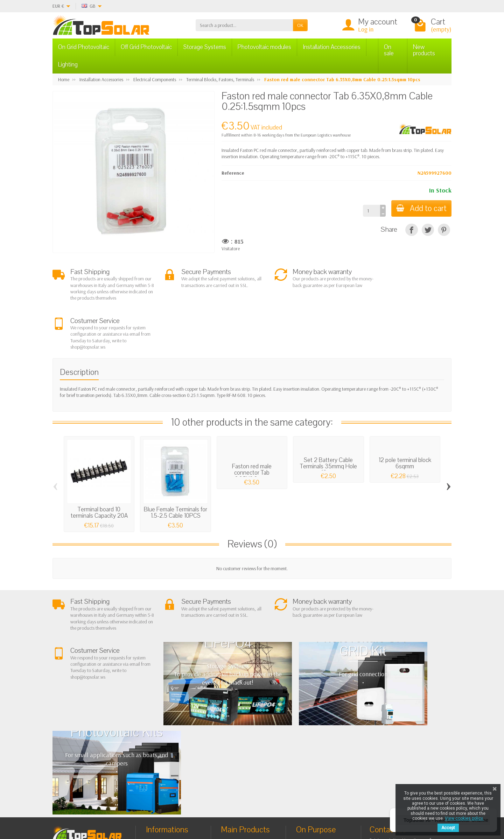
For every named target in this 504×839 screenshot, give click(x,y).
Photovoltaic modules (264, 47)
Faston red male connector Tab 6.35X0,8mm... (252, 431)
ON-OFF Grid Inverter (248, 744)
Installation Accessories (332, 47)
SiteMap (310, 750)
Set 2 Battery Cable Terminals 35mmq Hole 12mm (328, 424)
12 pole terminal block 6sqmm (405, 421)
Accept (448, 828)
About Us (161, 717)
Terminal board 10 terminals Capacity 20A (99, 471)
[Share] (411, 230)
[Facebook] (125, 806)
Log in (366, 29)
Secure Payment (167, 744)
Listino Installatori (169, 753)
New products (424, 50)
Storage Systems (205, 47)
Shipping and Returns (173, 735)
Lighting (68, 65)
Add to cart (421, 208)
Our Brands (314, 759)
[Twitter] (141, 806)
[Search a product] (244, 25)
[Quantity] (370, 211)
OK (300, 25)
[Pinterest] (444, 230)
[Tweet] (428, 230)
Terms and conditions (173, 726)
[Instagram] (173, 806)
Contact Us (313, 741)
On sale (389, 50)
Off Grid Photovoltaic (146, 47)
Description (79, 330)
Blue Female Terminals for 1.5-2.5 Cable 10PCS (176, 471)
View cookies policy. (464, 818)
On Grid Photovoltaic (84, 47)
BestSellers (313, 732)
